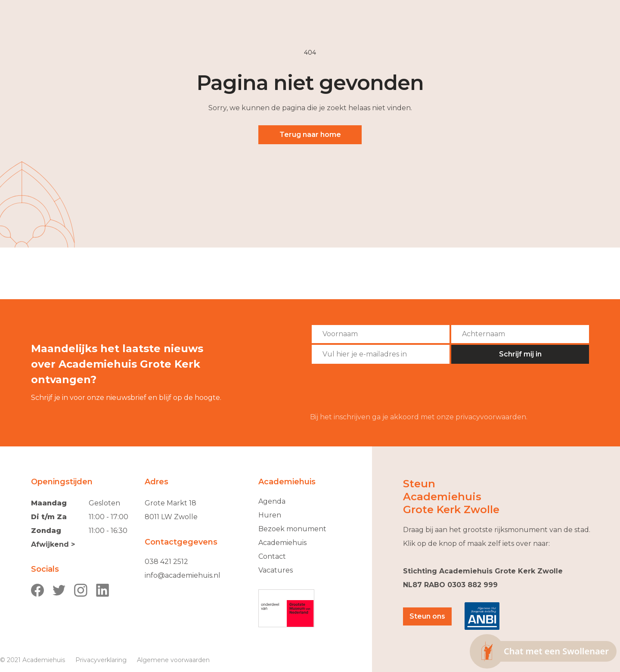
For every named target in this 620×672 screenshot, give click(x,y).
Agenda (272, 501)
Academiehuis (282, 543)
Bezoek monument (292, 529)
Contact (272, 556)
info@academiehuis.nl (183, 575)
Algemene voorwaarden (173, 660)
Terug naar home (310, 135)
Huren (270, 515)
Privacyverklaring (101, 660)
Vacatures (276, 570)
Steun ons (427, 616)
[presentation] (375, 388)
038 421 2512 (166, 562)
